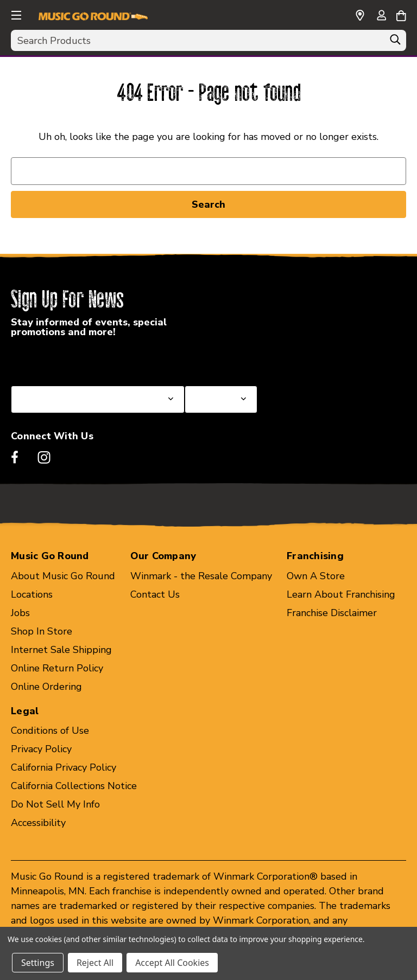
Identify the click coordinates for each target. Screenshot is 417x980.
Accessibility (38, 823)
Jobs (20, 613)
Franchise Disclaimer (332, 613)
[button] (15, 14)
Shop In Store (42, 631)
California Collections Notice (74, 786)
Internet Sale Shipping (61, 650)
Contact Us (155, 594)
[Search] (395, 42)
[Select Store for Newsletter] (221, 399)
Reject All (95, 963)
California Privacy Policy (64, 767)
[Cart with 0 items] (401, 14)
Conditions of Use (50, 731)
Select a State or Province (69, 360)
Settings (38, 963)
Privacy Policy (41, 749)
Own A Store (316, 576)
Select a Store (217, 360)
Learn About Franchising (341, 594)
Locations (32, 594)
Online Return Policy (57, 668)
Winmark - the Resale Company (201, 576)
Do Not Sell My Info (55, 804)
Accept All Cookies (172, 963)
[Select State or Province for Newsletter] (98, 399)
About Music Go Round (63, 576)
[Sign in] (381, 16)
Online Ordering (46, 687)
